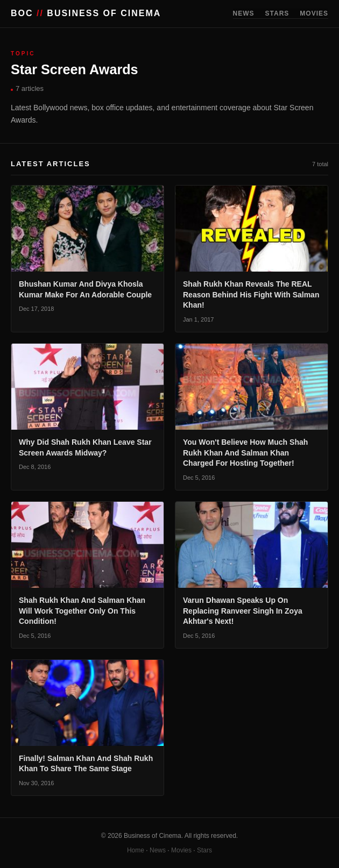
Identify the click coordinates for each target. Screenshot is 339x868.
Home (136, 850)
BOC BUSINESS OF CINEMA (86, 13)
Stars (204, 850)
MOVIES (314, 13)
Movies (181, 850)
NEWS (244, 13)
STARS (277, 13)
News (158, 850)
